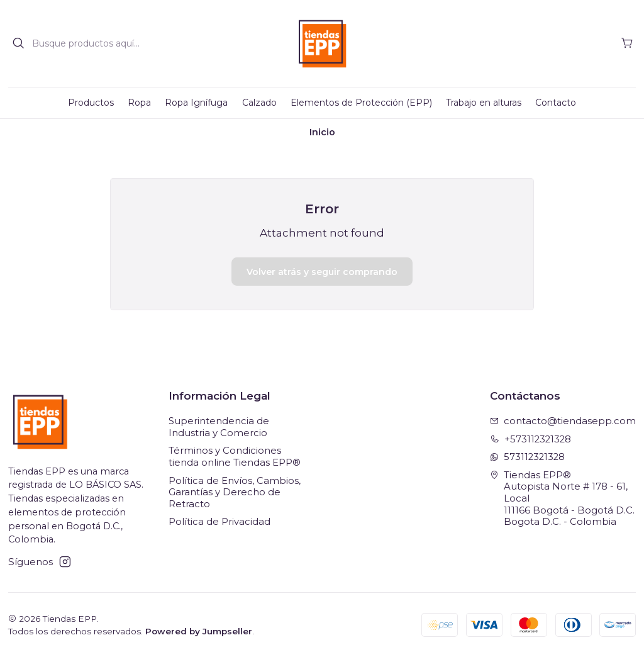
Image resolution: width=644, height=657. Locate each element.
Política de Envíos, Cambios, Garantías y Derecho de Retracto (235, 492)
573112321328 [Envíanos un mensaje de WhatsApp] (528, 457)
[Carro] (627, 43)
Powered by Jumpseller (199, 631)
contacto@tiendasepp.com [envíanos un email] (563, 421)
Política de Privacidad (219, 522)
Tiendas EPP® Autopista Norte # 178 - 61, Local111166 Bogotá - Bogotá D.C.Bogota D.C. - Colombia (563, 498)
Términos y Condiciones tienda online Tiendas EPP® (235, 457)
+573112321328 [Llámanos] (531, 439)
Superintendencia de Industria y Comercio (219, 427)
